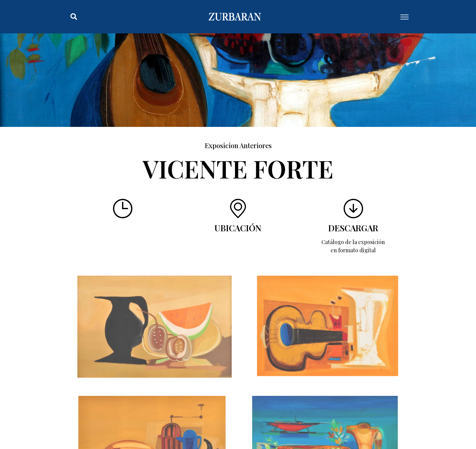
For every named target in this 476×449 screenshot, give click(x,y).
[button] (74, 17)
